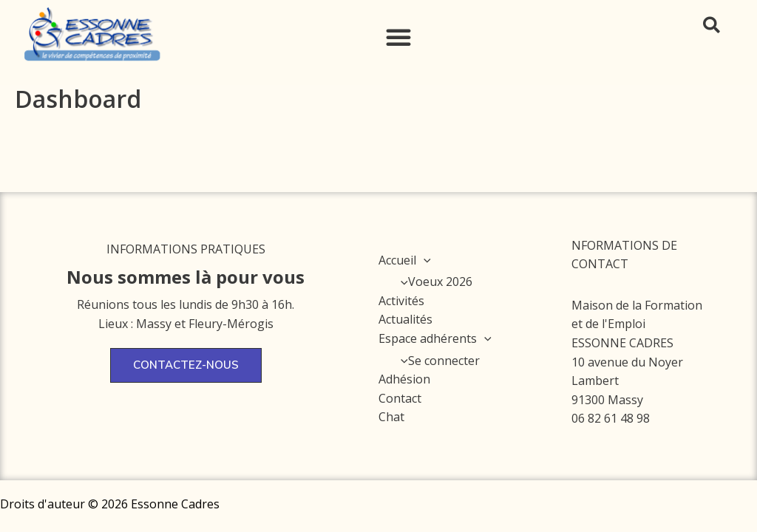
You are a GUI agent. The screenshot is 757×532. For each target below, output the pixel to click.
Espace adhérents (435, 338)
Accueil (405, 260)
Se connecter (437, 361)
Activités (401, 301)
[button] (398, 37)
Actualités (405, 319)
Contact (400, 398)
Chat (391, 417)
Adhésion (404, 379)
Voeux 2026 (433, 282)
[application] (424, 260)
